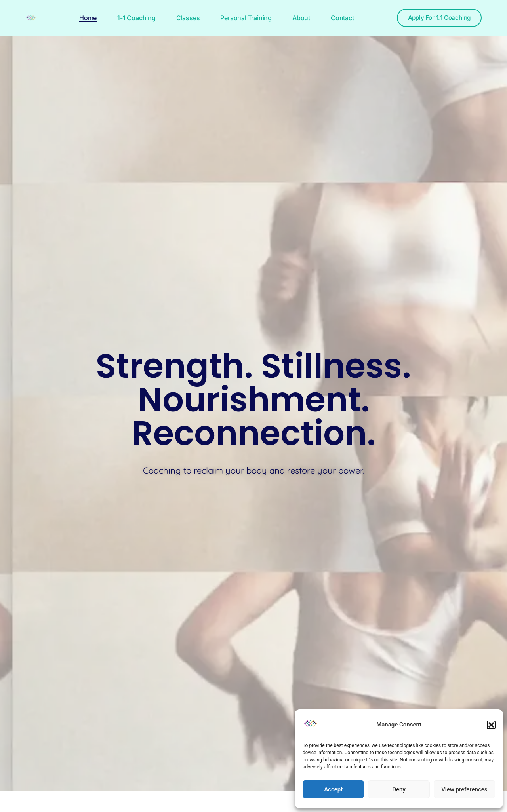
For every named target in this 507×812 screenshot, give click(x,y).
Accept (333, 789)
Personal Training (242, 18)
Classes (185, 18)
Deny (399, 789)
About (298, 18)
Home (84, 18)
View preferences (464, 789)
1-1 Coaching (133, 18)
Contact (339, 18)
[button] (491, 725)
